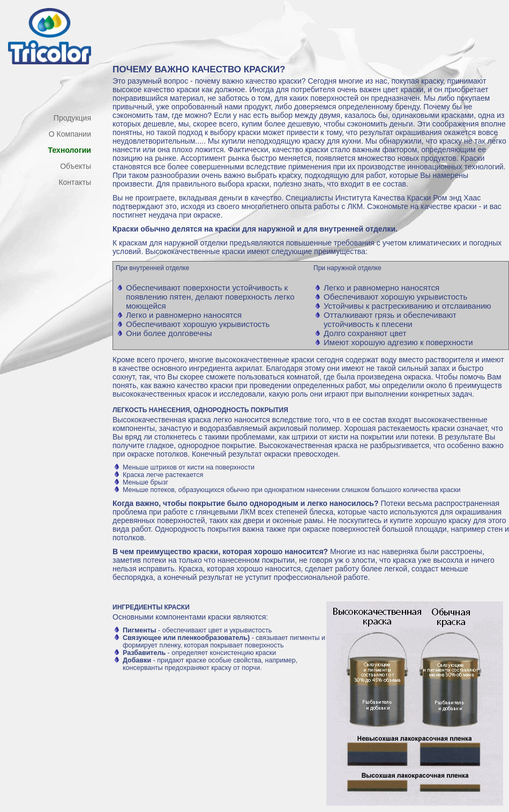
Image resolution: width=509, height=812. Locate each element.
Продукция (72, 118)
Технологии (70, 150)
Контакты (75, 182)
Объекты (76, 166)
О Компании (70, 134)
